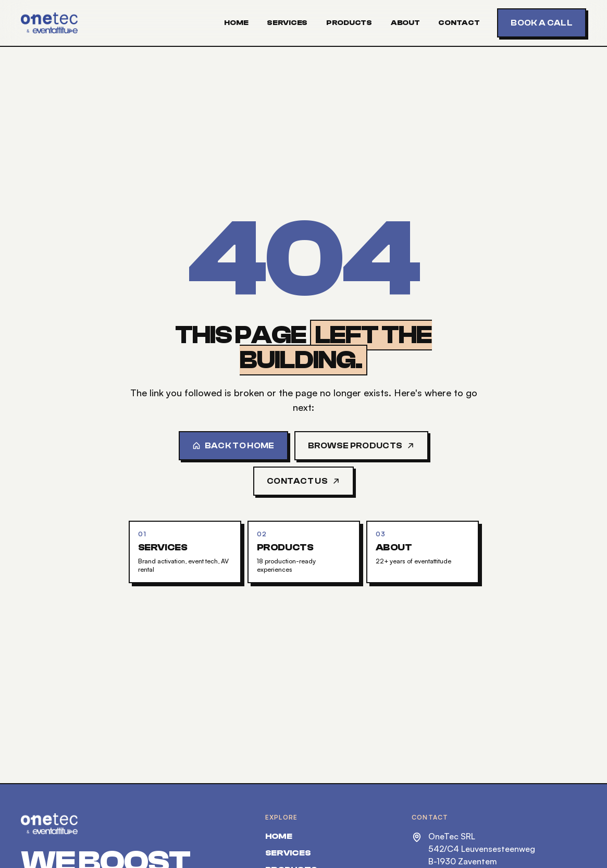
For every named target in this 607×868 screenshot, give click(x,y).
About (405, 23)
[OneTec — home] (49, 23)
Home (236, 23)
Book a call (542, 23)
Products (349, 23)
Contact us (303, 481)
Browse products (362, 446)
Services (287, 23)
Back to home (233, 446)
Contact (459, 23)
